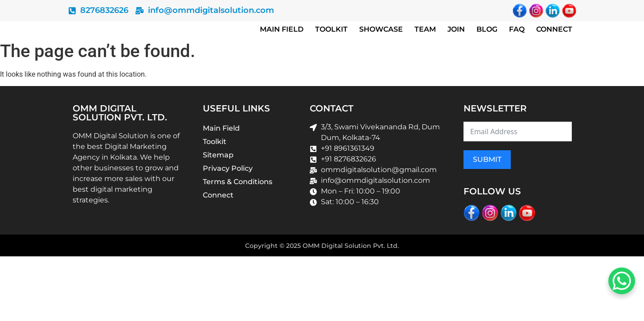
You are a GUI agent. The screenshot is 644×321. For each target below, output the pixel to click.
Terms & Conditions (238, 182)
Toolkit (331, 29)
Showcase (381, 29)
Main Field (282, 29)
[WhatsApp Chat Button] (622, 281)
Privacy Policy (228, 168)
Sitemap (218, 155)
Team (425, 29)
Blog (487, 29)
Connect (554, 29)
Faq (517, 29)
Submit (487, 159)
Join (456, 29)
